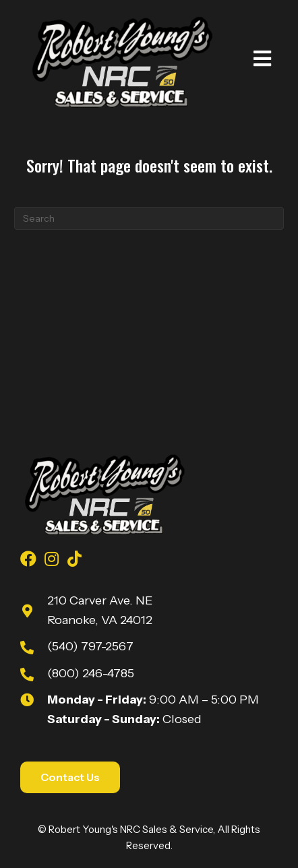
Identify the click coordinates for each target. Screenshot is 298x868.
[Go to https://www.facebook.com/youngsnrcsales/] (28, 561)
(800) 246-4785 (91, 673)
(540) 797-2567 (90, 646)
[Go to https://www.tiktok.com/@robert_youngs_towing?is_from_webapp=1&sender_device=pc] (74, 561)
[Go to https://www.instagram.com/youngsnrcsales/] (51, 561)
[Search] (149, 218)
